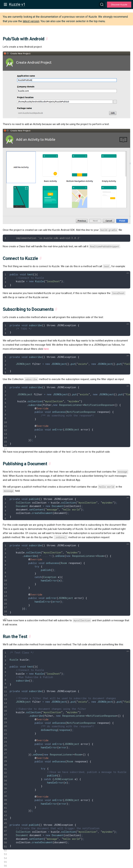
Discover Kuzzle (119, 5)
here (46, 349)
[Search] (102, 5)
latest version (31, 21)
